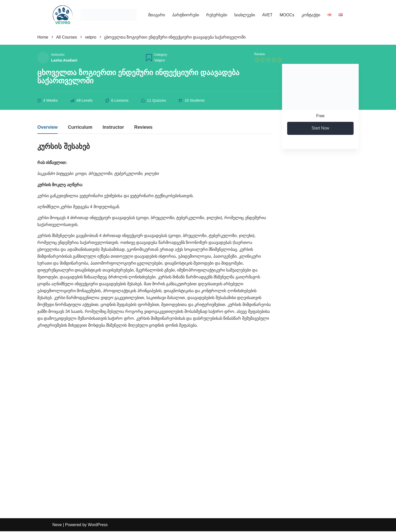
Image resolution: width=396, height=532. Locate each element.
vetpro (160, 60)
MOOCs (287, 15)
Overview (48, 128)
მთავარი (157, 15)
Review (260, 54)
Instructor (58, 55)
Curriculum (80, 128)
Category (161, 55)
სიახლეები (245, 15)
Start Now (320, 129)
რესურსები (217, 15)
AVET (267, 15)
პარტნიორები (186, 15)
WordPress (98, 525)
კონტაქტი (311, 15)
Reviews (144, 128)
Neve (57, 525)
